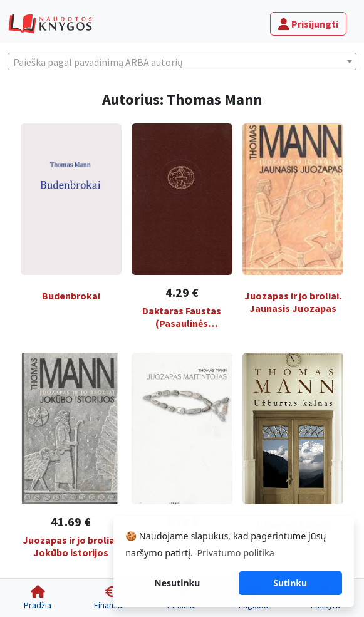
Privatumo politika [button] (235, 553)
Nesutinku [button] (177, 583)
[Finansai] (109, 598)
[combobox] (182, 61)
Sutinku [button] (290, 583)
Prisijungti (308, 24)
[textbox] (182, 62)
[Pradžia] (38, 598)
